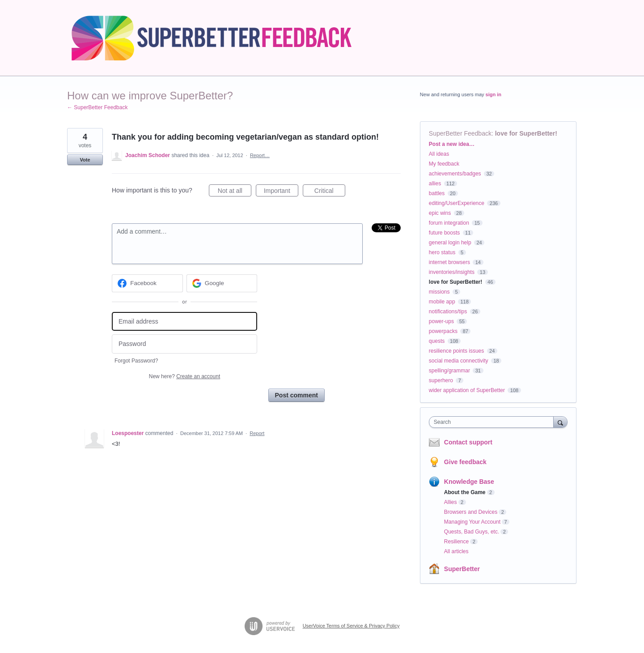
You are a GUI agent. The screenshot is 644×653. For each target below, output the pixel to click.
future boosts (444, 233)
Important (281, 192)
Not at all (235, 192)
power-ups (441, 321)
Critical (330, 192)
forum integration (449, 223)
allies (435, 184)
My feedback (444, 164)
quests (437, 341)
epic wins (440, 213)
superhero (441, 380)
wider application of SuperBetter (467, 390)
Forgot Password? (136, 361)
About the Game (465, 492)
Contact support (468, 442)
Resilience (456, 542)
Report (257, 433)
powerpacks (443, 331)
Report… (260, 155)
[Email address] (184, 322)
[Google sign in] (222, 283)
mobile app (442, 302)
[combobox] (494, 422)
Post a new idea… (452, 144)
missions (439, 292)
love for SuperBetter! (526, 133)
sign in (494, 94)
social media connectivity (459, 361)
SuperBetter (462, 569)
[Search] (560, 422)
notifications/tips (448, 312)
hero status (442, 252)
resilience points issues (456, 351)
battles (437, 193)
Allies (451, 502)
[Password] (184, 344)
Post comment (297, 395)
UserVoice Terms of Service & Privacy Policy (351, 626)
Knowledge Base (469, 482)
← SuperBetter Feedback (97, 107)
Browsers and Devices (471, 512)
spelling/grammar (449, 371)
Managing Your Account (472, 522)
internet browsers (449, 262)
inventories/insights (452, 272)
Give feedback (465, 462)
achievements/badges (455, 174)
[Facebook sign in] (147, 283)
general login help (450, 243)
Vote (85, 160)
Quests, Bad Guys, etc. (472, 532)
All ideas (439, 154)
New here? (184, 376)
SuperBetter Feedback (460, 133)
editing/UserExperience (457, 203)
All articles (456, 551)
